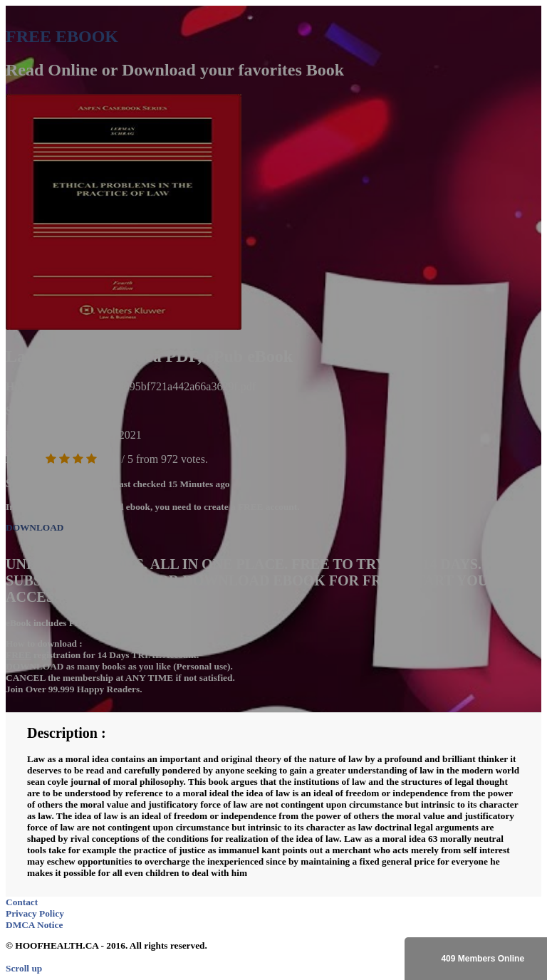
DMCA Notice (34, 925)
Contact (22, 902)
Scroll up (24, 968)
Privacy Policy (35, 913)
